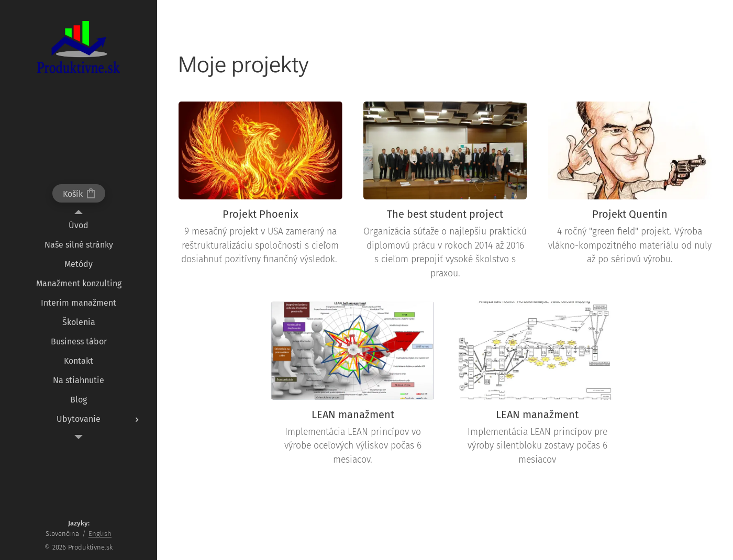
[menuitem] (79, 225)
